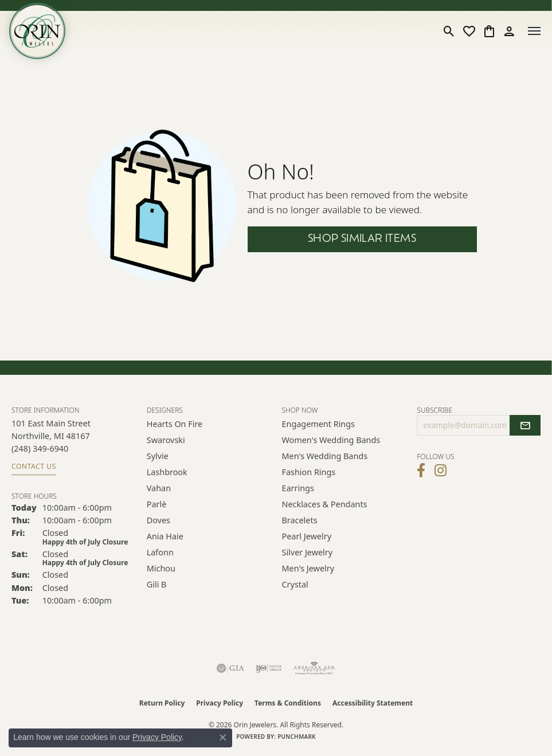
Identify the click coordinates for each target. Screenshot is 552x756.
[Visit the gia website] (230, 668)
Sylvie (158, 456)
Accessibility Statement (373, 703)
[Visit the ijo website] (269, 668)
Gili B (157, 584)
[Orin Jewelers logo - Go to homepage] (37, 31)
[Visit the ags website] (314, 668)
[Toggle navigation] (534, 31)
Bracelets (300, 520)
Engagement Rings (319, 424)
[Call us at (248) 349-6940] (40, 448)
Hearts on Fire (175, 424)
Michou (161, 568)
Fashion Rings (309, 472)
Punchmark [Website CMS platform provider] (297, 737)
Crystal (295, 584)
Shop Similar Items (362, 239)
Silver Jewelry (308, 552)
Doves (158, 520)
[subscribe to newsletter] (525, 425)
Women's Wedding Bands (331, 440)
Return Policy (162, 703)
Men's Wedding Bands (325, 456)
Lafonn (160, 552)
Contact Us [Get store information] (34, 466)
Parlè (157, 504)
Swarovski (166, 440)
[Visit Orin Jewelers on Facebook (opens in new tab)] (421, 471)
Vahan (159, 488)
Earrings (298, 488)
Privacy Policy (220, 703)
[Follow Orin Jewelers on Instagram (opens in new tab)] (441, 471)
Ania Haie (165, 536)
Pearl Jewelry (307, 536)
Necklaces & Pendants (325, 504)
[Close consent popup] (223, 738)
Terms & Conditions (288, 703)
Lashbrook (167, 472)
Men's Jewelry (308, 568)
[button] (449, 31)
